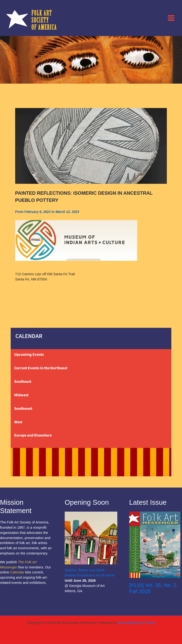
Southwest (23, 409)
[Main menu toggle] (171, 18)
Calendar (17, 572)
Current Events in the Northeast (41, 368)
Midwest (21, 395)
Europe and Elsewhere (33, 435)
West (18, 422)
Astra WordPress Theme (136, 623)
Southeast (23, 382)
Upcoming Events (29, 355)
